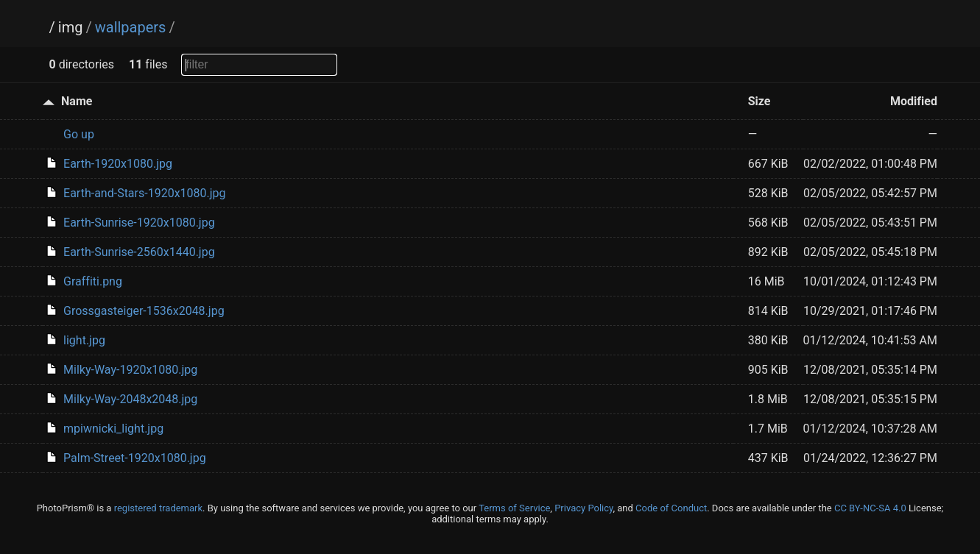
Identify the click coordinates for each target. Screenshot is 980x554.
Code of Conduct (671, 508)
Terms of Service (514, 508)
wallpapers (131, 27)
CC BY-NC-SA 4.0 (870, 508)
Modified (914, 101)
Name (77, 101)
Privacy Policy (584, 508)
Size (759, 101)
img (71, 27)
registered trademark (158, 508)
